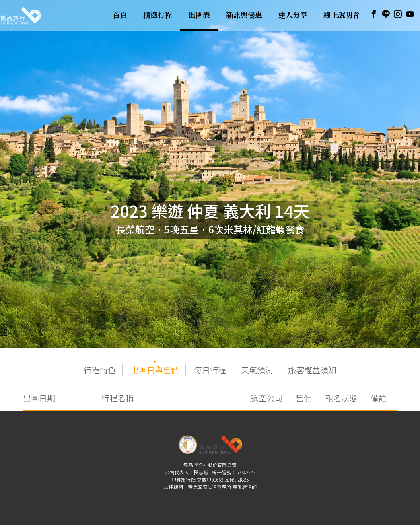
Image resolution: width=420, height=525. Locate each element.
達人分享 (293, 15)
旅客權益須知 (312, 370)
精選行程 (158, 15)
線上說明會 (342, 15)
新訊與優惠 (244, 15)
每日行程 (210, 370)
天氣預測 (257, 370)
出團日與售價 (155, 370)
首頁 (120, 15)
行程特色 (100, 370)
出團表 (199, 15)
